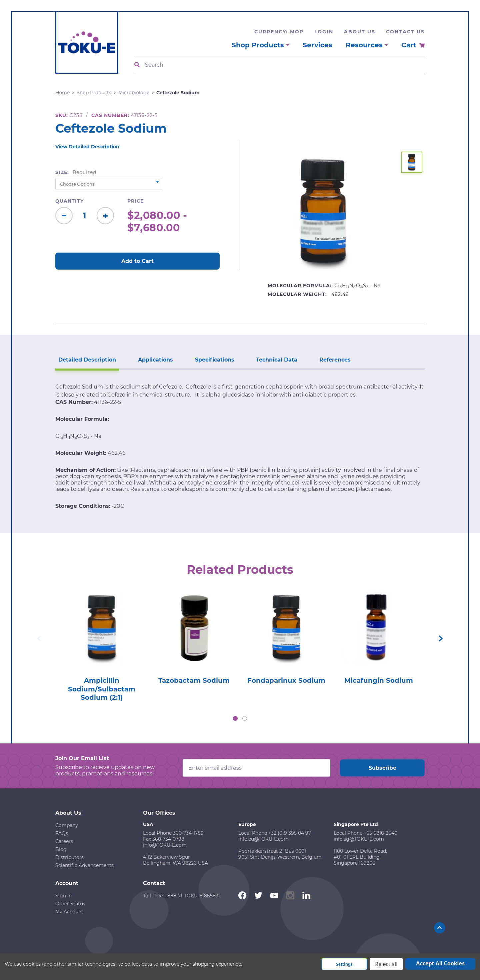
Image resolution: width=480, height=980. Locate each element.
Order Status (70, 904)
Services (317, 45)
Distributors (69, 858)
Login (324, 32)
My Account (69, 912)
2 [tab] (245, 719)
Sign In (63, 896)
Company (67, 826)
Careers (64, 842)
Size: (76, 172)
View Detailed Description (87, 147)
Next (441, 638)
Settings (344, 964)
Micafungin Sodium (379, 681)
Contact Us (405, 32)
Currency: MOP (279, 32)
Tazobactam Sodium (194, 681)
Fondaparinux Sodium (286, 681)
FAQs (62, 834)
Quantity (69, 201)
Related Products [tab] (240, 569)
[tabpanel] (101, 644)
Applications (154, 359)
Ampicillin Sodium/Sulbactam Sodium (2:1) (102, 689)
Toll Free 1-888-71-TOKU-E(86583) (181, 896)
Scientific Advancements (84, 866)
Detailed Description (87, 359)
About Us (360, 32)
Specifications (213, 359)
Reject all (386, 964)
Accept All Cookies (440, 963)
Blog (61, 850)
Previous (39, 638)
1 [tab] (235, 719)
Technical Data (275, 359)
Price (135, 201)
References (332, 359)
